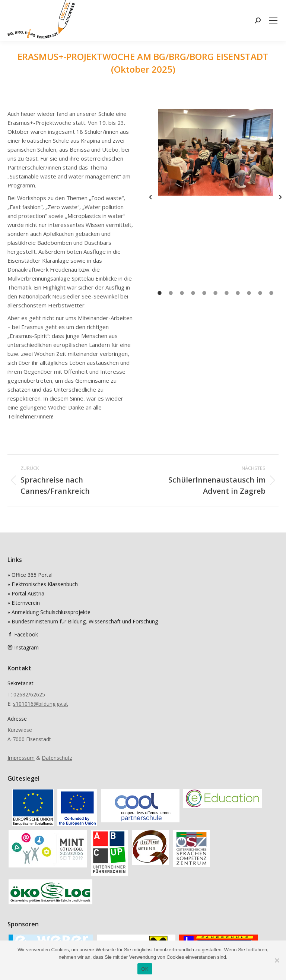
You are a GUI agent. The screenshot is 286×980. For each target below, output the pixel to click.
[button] (150, 197)
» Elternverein (24, 603)
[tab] (160, 293)
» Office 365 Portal (30, 575)
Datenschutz (57, 758)
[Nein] (277, 960)
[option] (215, 152)
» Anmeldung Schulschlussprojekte (49, 612)
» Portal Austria (26, 593)
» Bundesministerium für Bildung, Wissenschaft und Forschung (83, 621)
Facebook (26, 634)
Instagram (26, 647)
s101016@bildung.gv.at (41, 704)
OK (145, 969)
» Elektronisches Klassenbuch (43, 584)
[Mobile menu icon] (273, 20)
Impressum (21, 758)
